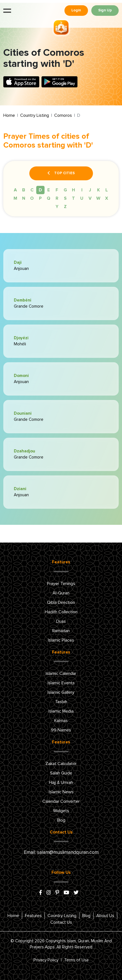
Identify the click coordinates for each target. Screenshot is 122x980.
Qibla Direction (61, 602)
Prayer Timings (61, 584)
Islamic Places (61, 640)
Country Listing (35, 115)
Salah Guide (61, 773)
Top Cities (61, 173)
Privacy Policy (46, 960)
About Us (105, 916)
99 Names (61, 730)
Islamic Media (61, 711)
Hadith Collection (61, 612)
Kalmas (61, 721)
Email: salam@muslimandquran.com (61, 852)
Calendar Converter (61, 801)
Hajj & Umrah (61, 783)
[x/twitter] (76, 893)
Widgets (61, 811)
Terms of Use (76, 960)
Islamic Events (61, 683)
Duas (61, 621)
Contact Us (61, 922)
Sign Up (105, 10)
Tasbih (61, 702)
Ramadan (61, 631)
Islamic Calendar (61, 673)
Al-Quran (61, 593)
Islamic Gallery (61, 692)
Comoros (63, 115)
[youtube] (66, 893)
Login (76, 10)
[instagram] (49, 893)
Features (33, 916)
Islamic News (61, 792)
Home (9, 115)
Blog (61, 820)
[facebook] (41, 893)
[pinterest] (57, 893)
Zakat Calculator (61, 764)
